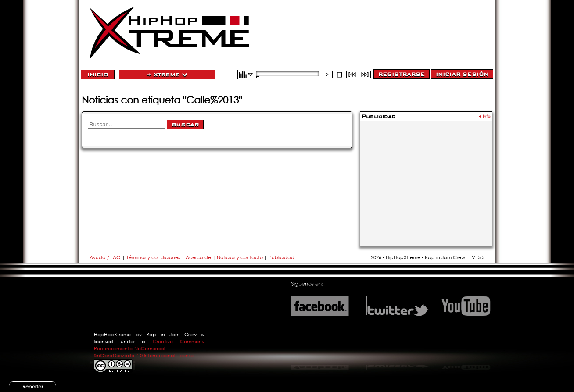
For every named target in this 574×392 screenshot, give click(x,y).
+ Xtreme (167, 75)
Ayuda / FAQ (106, 257)
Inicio (98, 75)
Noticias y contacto (240, 257)
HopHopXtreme (112, 335)
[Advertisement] (426, 178)
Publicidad (282, 257)
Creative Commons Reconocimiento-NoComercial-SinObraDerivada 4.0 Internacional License (149, 349)
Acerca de (198, 257)
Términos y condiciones (153, 257)
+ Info (485, 116)
